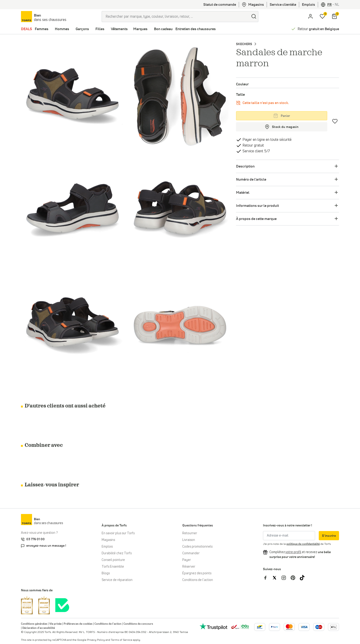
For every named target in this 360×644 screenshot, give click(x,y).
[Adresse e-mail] (289, 536)
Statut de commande (220, 5)
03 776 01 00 (35, 539)
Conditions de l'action (198, 580)
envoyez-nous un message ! (46, 546)
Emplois (308, 5)
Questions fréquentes (198, 526)
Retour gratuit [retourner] (253, 145)
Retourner (190, 533)
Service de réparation (117, 580)
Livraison (189, 540)
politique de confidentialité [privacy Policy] (303, 544)
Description (245, 166)
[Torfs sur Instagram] (286, 578)
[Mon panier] (334, 17)
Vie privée (55, 624)
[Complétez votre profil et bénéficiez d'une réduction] (293, 552)
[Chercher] (254, 17)
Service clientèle (283, 5)
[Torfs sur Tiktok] (304, 578)
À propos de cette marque (256, 219)
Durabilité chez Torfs (117, 553)
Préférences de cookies (78, 624)
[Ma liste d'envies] (322, 17)
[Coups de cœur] (335, 121)
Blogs (106, 573)
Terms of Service (122, 640)
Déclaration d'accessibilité (39, 628)
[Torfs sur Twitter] (277, 578)
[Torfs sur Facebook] (268, 578)
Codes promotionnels (197, 547)
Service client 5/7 (256, 151)
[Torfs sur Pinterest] (295, 578)
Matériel (243, 193)
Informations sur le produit (257, 206)
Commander (191, 553)
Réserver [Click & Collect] (189, 567)
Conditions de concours (138, 624)
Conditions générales (34, 624)
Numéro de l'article (251, 179)
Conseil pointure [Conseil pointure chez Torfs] (113, 560)
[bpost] (240, 627)
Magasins (253, 5)
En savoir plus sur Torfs (118, 533)
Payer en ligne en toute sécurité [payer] (267, 140)
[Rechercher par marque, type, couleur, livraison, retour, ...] (176, 17)
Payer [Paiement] (187, 560)
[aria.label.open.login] (310, 17)
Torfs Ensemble (113, 567)
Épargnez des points (197, 573)
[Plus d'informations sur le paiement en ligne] (260, 627)
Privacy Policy (96, 640)
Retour (318, 29)
